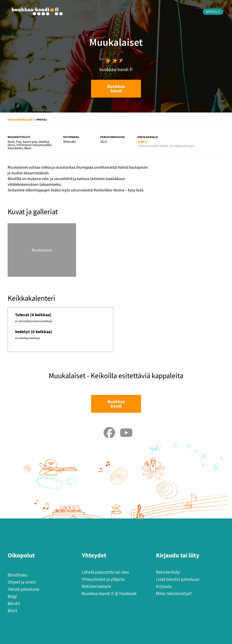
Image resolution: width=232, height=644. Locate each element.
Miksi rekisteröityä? (174, 593)
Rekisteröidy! (168, 572)
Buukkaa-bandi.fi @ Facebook (109, 593)
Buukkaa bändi (116, 89)
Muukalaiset (26, 120)
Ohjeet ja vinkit (22, 582)
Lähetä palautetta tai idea (105, 572)
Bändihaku (18, 575)
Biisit (12, 611)
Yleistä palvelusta (23, 589)
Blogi (12, 596)
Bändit (14, 603)
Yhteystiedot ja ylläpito (103, 579)
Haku (11, 120)
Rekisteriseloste (96, 586)
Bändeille (213, 12)
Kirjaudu (164, 586)
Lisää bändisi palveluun (178, 579)
